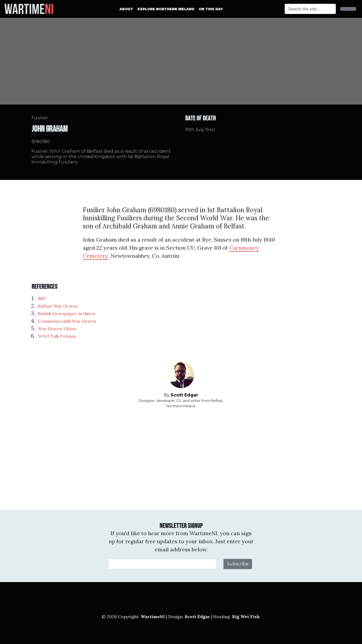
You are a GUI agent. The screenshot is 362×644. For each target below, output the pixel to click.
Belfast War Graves (58, 306)
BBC (42, 298)
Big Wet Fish (246, 617)
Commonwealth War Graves (67, 321)
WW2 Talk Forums (57, 336)
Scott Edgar (184, 395)
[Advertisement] (181, 459)
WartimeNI (153, 617)
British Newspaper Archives (67, 314)
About (126, 9)
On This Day (211, 9)
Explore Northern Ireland (166, 9)
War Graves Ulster (57, 329)
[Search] (310, 9)
